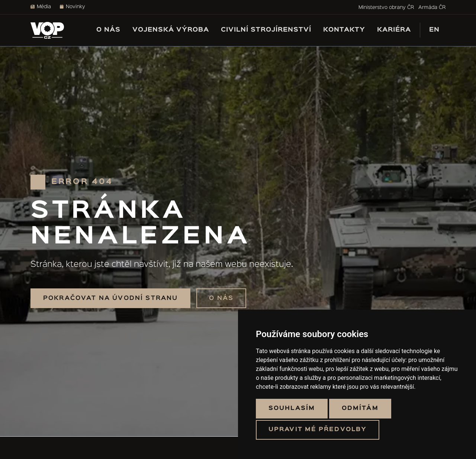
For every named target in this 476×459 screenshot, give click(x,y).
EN (434, 30)
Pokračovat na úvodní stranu (110, 298)
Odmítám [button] (360, 408)
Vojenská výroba (171, 30)
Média (41, 7)
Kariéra (394, 30)
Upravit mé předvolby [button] (318, 430)
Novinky (73, 7)
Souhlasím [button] (292, 408)
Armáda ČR (432, 7)
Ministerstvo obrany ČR (386, 7)
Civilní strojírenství (266, 30)
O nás (108, 30)
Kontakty (344, 30)
